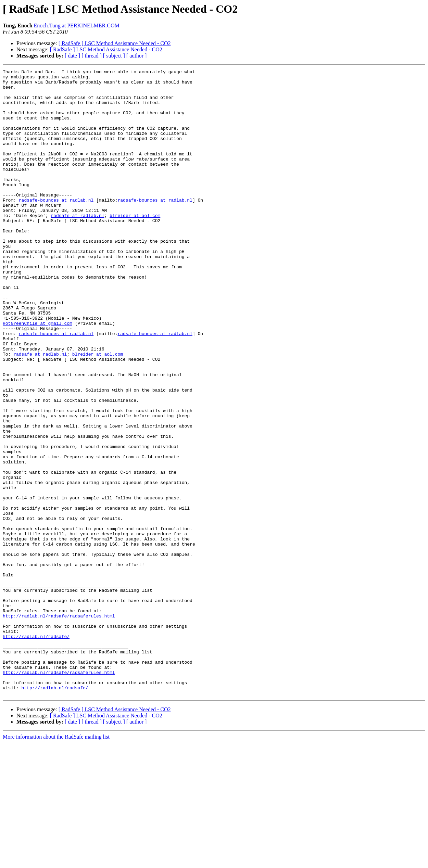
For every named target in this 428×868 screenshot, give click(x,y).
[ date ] (72, 56)
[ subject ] (114, 56)
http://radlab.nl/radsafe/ (36, 750)
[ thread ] (92, 56)
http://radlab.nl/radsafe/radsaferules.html (59, 726)
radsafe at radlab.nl (77, 245)
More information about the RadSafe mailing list (56, 862)
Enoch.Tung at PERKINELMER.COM (77, 25)
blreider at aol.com (135, 245)
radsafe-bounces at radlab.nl (56, 227)
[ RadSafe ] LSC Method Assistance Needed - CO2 (115, 43)
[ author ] (137, 56)
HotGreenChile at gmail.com (37, 374)
